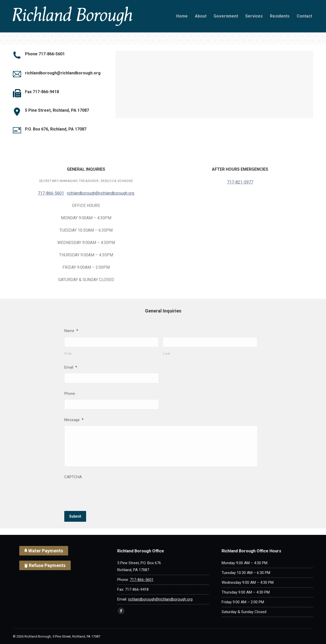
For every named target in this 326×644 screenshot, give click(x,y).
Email (71, 367)
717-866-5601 (197, 6)
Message (74, 420)
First (68, 354)
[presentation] (103, 493)
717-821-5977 (240, 182)
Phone (70, 394)
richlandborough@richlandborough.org (101, 193)
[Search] (26, 6)
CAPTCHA (73, 477)
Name (71, 331)
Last (167, 354)
